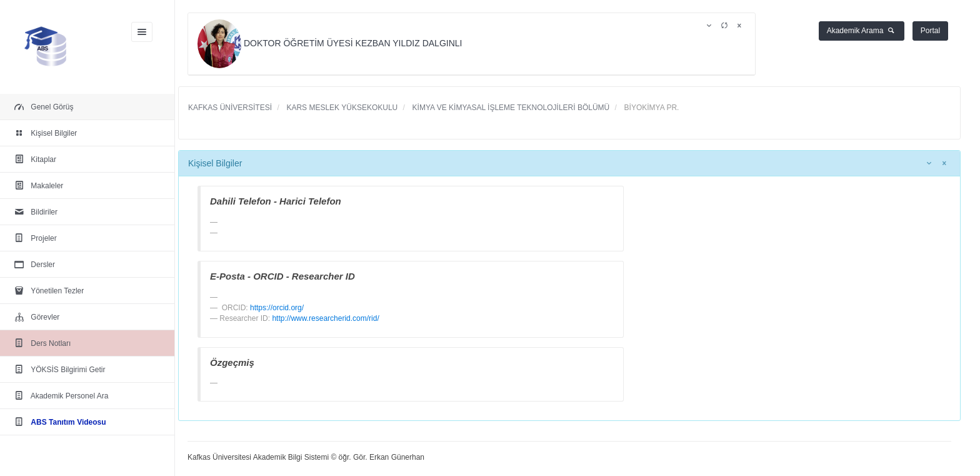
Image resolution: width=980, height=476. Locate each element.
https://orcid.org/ (277, 308)
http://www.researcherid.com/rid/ (325, 318)
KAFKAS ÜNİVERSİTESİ (230, 108)
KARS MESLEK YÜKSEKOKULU (341, 108)
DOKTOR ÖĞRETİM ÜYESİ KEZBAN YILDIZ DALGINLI (331, 43)
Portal (930, 31)
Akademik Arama (862, 31)
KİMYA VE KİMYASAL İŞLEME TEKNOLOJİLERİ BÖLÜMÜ (510, 108)
